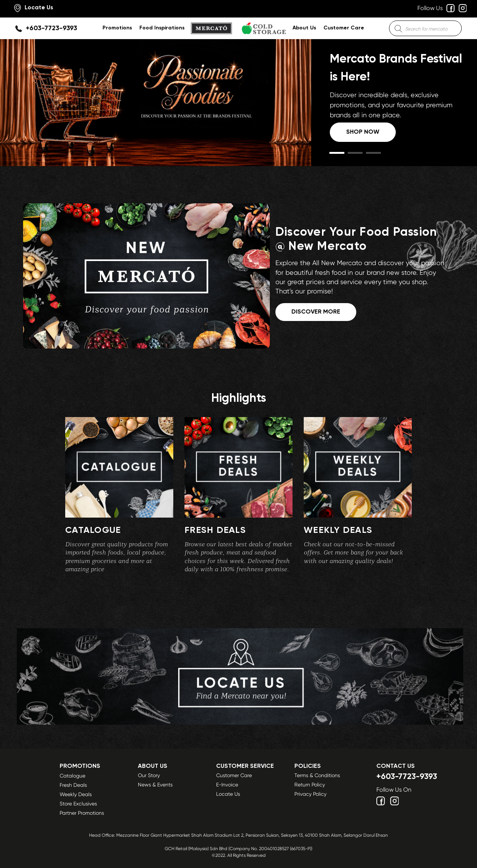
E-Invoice (227, 785)
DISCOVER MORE (316, 312)
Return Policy (310, 785)
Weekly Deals (76, 794)
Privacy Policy (310, 794)
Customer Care (344, 28)
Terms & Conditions (317, 775)
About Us (304, 28)
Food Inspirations (162, 28)
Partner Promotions (82, 813)
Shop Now (363, 132)
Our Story (149, 775)
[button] (337, 153)
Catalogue (72, 776)
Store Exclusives (78, 804)
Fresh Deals (73, 785)
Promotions (117, 28)
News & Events (155, 785)
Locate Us (228, 794)
